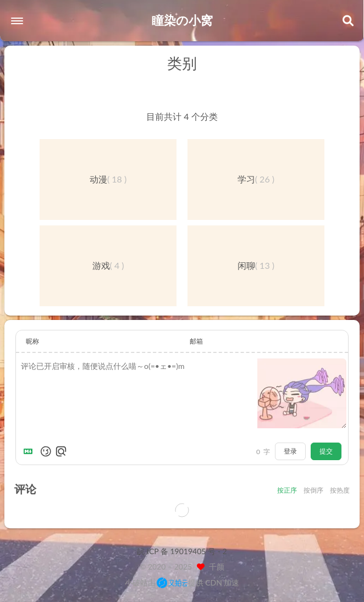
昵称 (32, 341)
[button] (17, 21)
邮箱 (196, 341)
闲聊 (246, 265)
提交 (326, 451)
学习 (246, 179)
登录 (290, 451)
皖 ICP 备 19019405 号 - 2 (182, 551)
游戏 (101, 265)
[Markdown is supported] (30, 451)
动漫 (98, 179)
